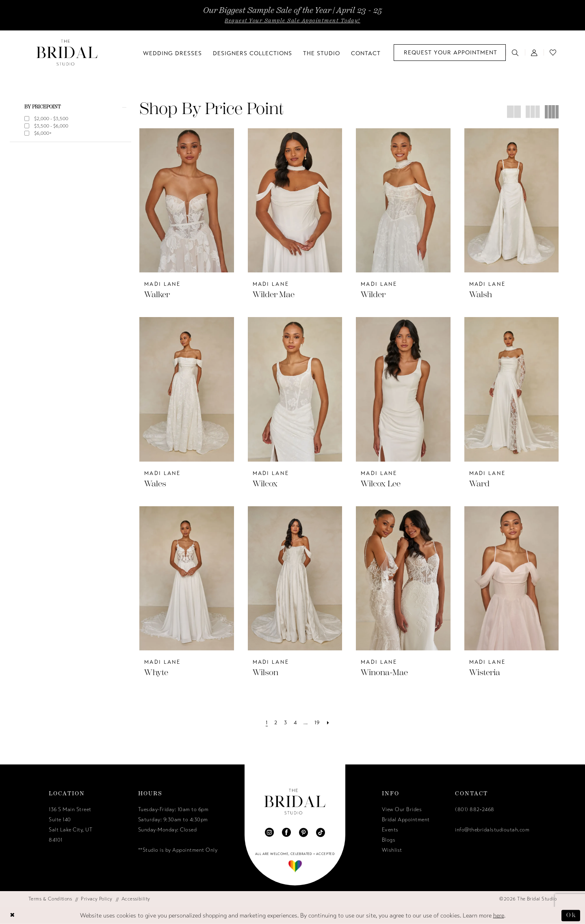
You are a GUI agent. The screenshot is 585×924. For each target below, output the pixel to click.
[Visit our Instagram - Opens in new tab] (269, 832)
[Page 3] (285, 723)
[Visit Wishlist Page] (553, 52)
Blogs (389, 840)
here (499, 915)
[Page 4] (295, 723)
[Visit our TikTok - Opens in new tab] (321, 832)
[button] (534, 52)
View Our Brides (402, 810)
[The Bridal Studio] (67, 53)
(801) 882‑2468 (474, 810)
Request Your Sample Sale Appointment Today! (292, 21)
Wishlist (392, 850)
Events (390, 830)
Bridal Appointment (406, 820)
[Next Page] (328, 723)
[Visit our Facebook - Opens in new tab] (286, 832)
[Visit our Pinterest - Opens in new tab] (303, 832)
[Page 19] (317, 723)
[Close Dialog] (13, 916)
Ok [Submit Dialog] (571, 915)
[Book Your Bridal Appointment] (450, 53)
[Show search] (515, 52)
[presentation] (187, 200)
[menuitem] (450, 53)
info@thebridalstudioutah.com (492, 830)
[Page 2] (276, 723)
